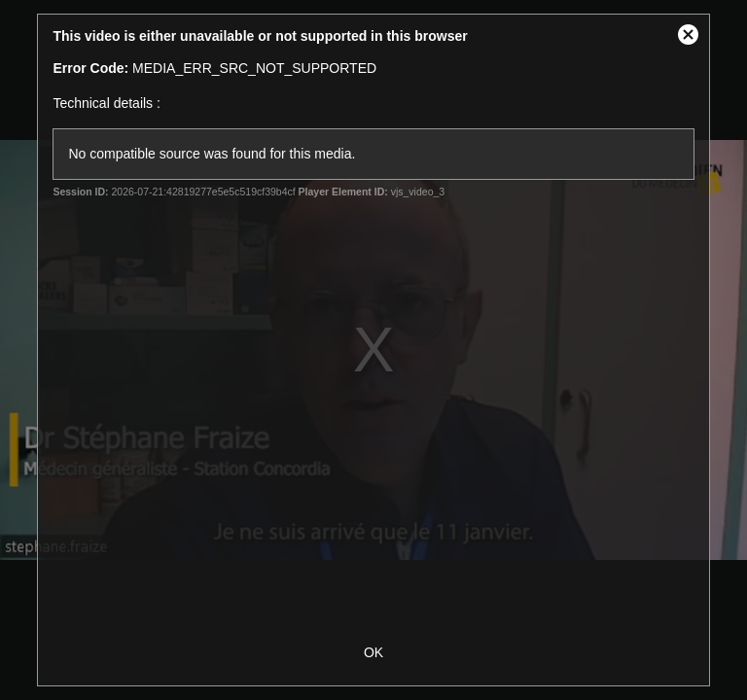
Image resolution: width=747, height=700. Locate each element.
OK (373, 652)
